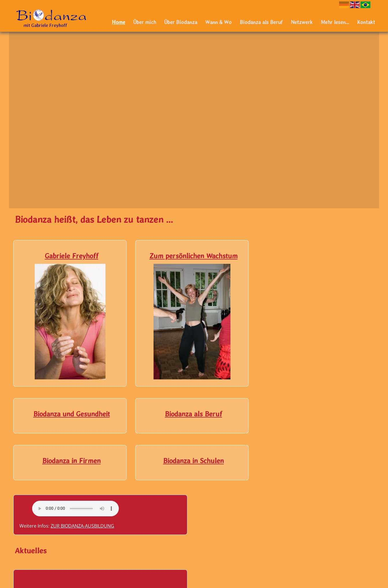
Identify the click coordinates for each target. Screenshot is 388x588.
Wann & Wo (218, 22)
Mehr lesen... (335, 22)
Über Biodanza (181, 22)
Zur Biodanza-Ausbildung (329, 245)
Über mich (145, 22)
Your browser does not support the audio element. (322, 228)
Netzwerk (302, 22)
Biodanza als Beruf (261, 22)
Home (119, 22)
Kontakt (366, 22)
